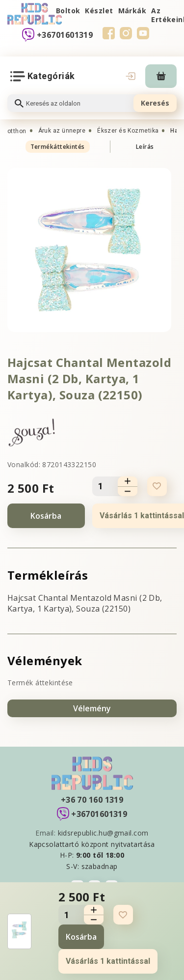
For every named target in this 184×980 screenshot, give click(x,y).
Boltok (68, 11)
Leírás (145, 147)
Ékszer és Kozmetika (128, 131)
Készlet (99, 11)
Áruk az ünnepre (62, 131)
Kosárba (46, 516)
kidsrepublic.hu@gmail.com (103, 833)
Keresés (155, 103)
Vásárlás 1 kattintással (108, 961)
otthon (17, 131)
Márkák (132, 11)
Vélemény (92, 708)
